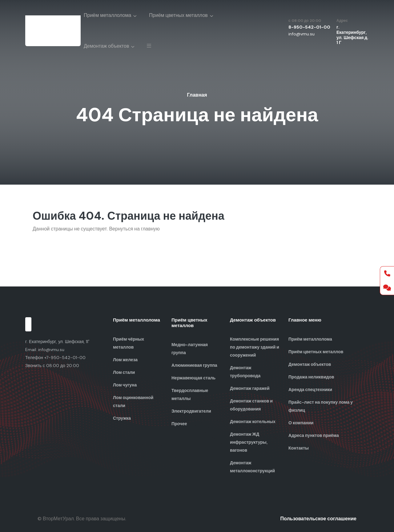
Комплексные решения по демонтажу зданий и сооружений (255, 347)
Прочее (179, 424)
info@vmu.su (302, 34)
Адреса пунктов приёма (314, 435)
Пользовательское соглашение (318, 519)
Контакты (299, 448)
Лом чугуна (125, 385)
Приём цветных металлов (178, 15)
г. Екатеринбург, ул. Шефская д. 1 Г (352, 35)
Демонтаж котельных (253, 422)
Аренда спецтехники (310, 390)
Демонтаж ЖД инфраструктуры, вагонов (249, 442)
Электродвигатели (191, 411)
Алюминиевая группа (194, 365)
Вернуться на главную (134, 229)
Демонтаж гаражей (250, 388)
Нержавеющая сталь (193, 378)
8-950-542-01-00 (309, 27)
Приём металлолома (107, 15)
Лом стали (124, 372)
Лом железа (125, 360)
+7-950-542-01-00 (65, 358)
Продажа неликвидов (311, 377)
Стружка (122, 418)
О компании (301, 423)
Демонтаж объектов (106, 46)
